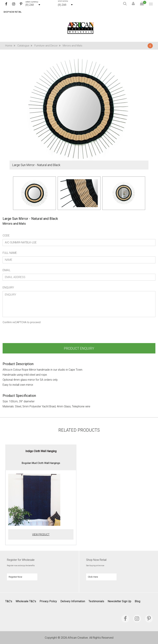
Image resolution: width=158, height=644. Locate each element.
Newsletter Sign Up (119, 601)
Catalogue (26, 46)
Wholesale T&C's (26, 601)
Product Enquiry (79, 348)
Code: (6, 235)
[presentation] (29, 335)
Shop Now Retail (13, 12)
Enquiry (8, 288)
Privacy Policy (48, 601)
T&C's (9, 601)
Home (11, 46)
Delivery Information (73, 601)
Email (7, 270)
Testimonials (96, 601)
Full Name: (10, 253)
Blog (138, 601)
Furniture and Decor (49, 46)
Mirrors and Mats (72, 46)
